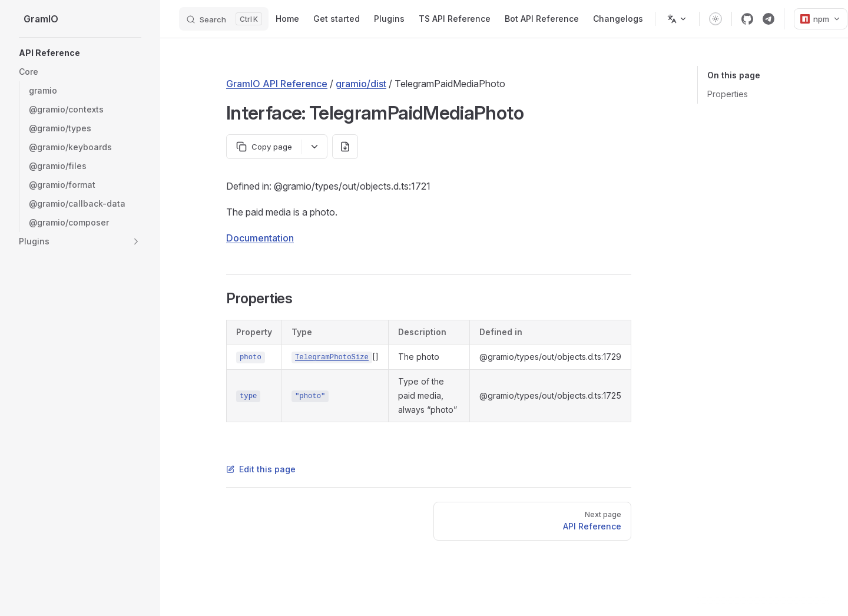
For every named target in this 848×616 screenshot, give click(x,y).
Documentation (260, 238)
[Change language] (677, 19)
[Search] (224, 19)
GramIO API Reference (277, 84)
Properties (728, 94)
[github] (747, 19)
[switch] (715, 19)
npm (821, 19)
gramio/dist (361, 84)
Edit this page (261, 469)
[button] (80, 72)
